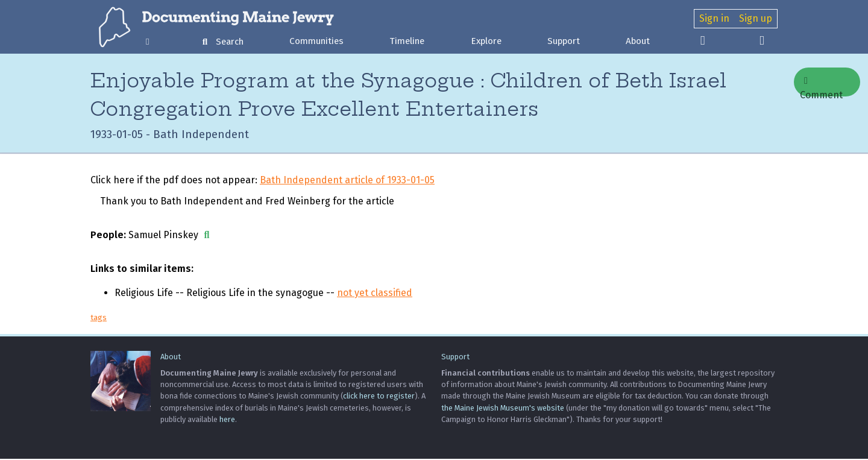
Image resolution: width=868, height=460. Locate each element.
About (638, 41)
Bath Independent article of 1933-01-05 (347, 181)
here (227, 421)
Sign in (714, 18)
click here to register (379, 398)
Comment (821, 86)
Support (564, 41)
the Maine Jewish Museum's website (503, 409)
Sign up (756, 18)
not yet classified (375, 294)
